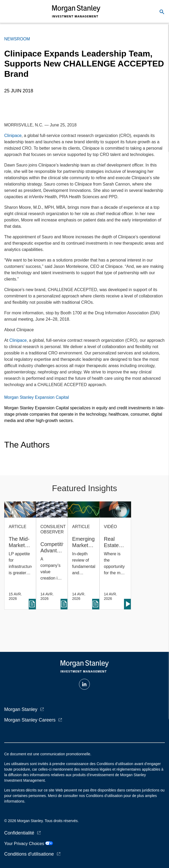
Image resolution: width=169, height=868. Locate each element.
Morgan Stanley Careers (30, 720)
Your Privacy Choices (29, 844)
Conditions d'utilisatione (29, 854)
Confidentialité (19, 833)
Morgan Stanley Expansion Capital (36, 397)
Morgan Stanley (21, 709)
